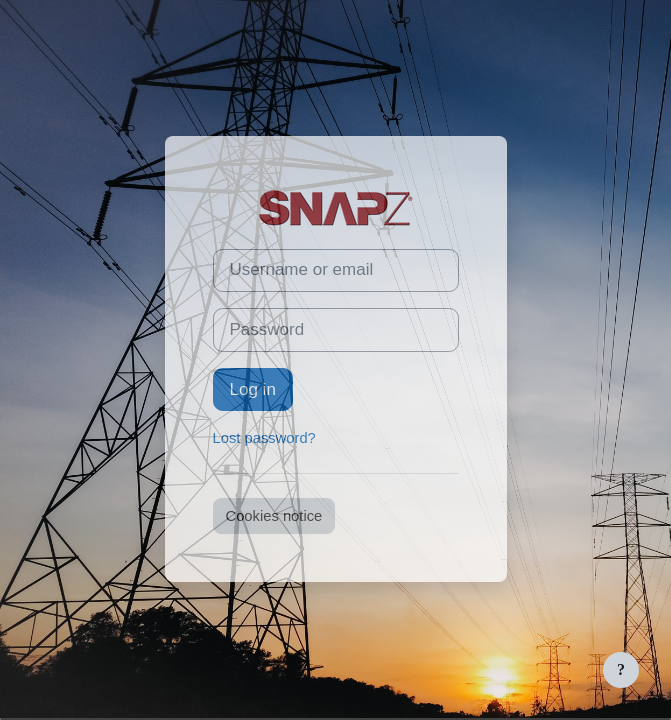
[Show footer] (621, 670)
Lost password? (264, 438)
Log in (253, 389)
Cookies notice (274, 516)
